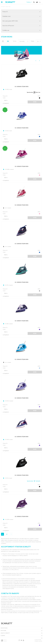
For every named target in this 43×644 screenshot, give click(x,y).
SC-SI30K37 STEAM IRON (22, 321)
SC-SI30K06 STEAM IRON (22, 87)
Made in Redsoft (5, 640)
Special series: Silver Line (33, 92)
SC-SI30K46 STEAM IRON (22, 475)
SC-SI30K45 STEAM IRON (21, 437)
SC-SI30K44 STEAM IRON (22, 398)
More (35, 102)
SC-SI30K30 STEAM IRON (21, 244)
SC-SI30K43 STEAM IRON (21, 359)
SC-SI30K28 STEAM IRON (21, 205)
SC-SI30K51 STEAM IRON (21, 517)
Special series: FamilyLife (34, 481)
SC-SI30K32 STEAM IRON (22, 282)
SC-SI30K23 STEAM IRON (22, 128)
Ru (40, 2)
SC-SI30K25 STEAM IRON (22, 166)
